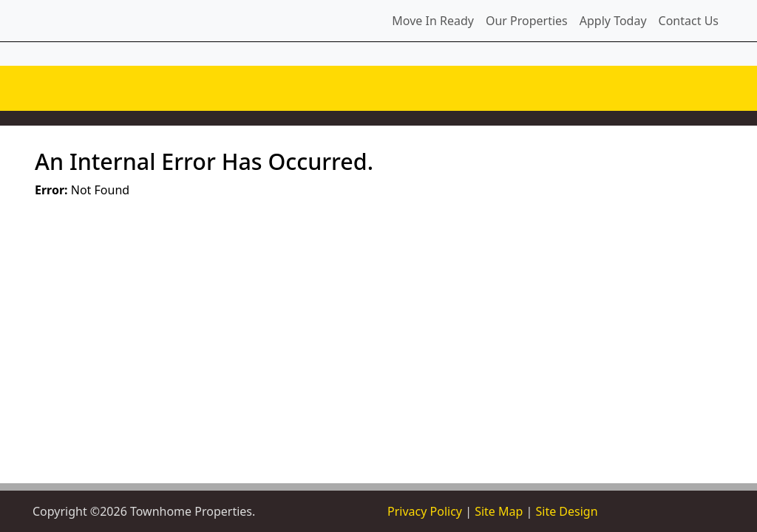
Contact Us (689, 21)
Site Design (566, 511)
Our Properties (527, 21)
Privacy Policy (425, 511)
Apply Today (613, 21)
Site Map (499, 511)
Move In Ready (433, 21)
